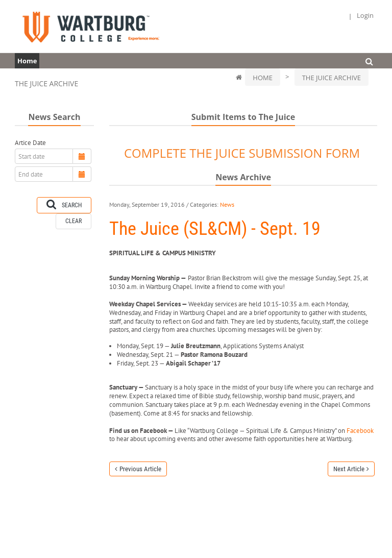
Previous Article (140, 469)
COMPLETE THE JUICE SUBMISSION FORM (242, 153)
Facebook (360, 431)
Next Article (349, 469)
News (227, 204)
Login (365, 16)
